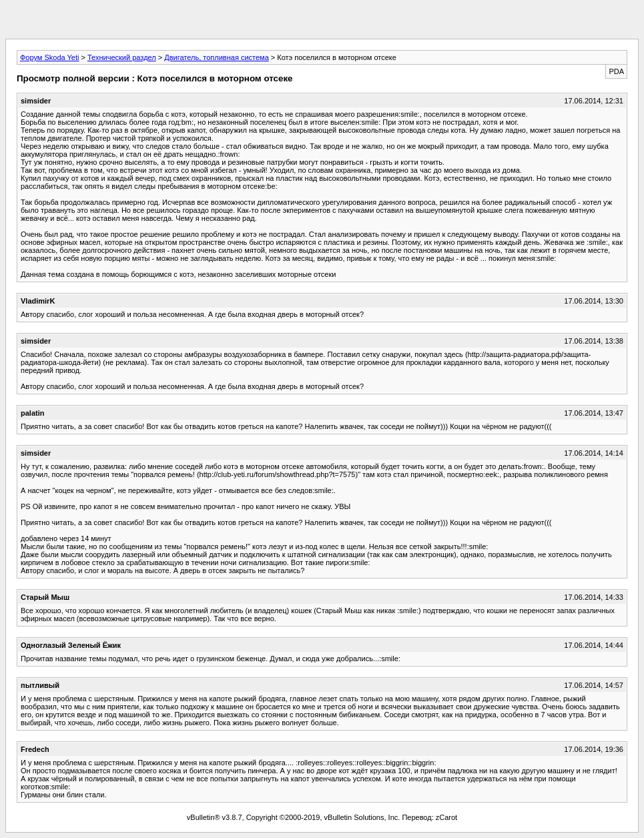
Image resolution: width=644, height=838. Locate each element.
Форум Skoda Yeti (49, 57)
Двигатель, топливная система (216, 57)
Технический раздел (122, 57)
